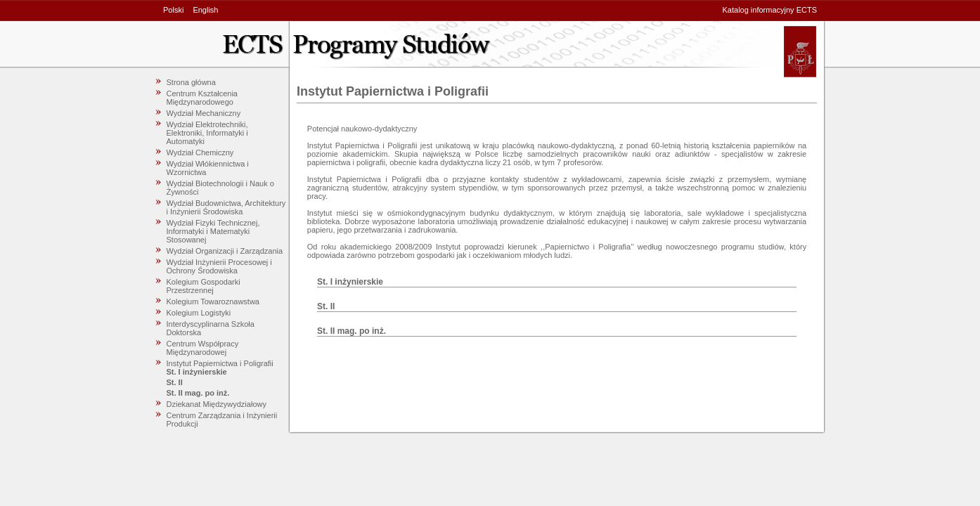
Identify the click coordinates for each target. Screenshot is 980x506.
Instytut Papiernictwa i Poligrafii (220, 363)
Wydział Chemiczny (200, 153)
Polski (173, 10)
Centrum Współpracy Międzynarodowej (203, 348)
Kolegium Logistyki (199, 313)
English (205, 10)
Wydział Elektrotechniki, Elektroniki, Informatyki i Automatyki (207, 133)
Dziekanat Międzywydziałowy (217, 404)
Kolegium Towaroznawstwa (213, 301)
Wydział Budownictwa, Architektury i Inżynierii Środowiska (226, 207)
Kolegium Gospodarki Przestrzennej (204, 286)
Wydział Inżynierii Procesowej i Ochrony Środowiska (219, 266)
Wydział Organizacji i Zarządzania (225, 251)
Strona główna (191, 82)
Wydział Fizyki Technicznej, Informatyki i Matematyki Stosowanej (213, 231)
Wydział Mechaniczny (204, 113)
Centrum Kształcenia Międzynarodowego (202, 98)
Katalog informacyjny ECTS (770, 10)
